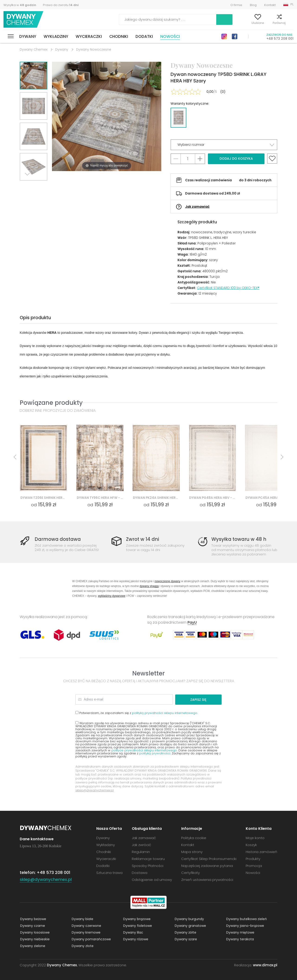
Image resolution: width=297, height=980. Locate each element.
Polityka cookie (194, 838)
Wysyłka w (20, 5)
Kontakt (270, 5)
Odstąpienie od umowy (152, 879)
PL (292, 4)
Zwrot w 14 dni (143, 539)
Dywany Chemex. (62, 965)
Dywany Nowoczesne (94, 49)
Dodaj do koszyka (236, 159)
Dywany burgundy (189, 919)
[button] (224, 145)
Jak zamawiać (197, 207)
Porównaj (269, 23)
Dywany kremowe (86, 932)
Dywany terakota (240, 939)
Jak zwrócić (141, 845)
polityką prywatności (155, 753)
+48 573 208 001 (280, 39)
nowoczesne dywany (167, 581)
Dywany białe (82, 919)
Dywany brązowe (136, 919)
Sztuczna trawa (109, 872)
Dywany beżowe (33, 919)
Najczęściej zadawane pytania (207, 865)
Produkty (253, 858)
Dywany (28, 36)
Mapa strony (192, 852)
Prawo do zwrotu (61, 5)
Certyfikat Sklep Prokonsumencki (209, 858)
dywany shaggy (149, 586)
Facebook (235, 36)
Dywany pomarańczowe (91, 939)
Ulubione (247, 23)
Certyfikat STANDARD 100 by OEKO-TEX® (228, 288)
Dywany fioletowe (137, 925)
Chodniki (119, 36)
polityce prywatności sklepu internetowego (144, 750)
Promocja (254, 865)
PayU (192, 622)
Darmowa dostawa (59, 539)
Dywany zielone (32, 946)
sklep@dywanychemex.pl (95, 790)
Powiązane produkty (51, 403)
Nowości (170, 36)
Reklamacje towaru (148, 858)
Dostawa (140, 872)
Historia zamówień (261, 852)
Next (28, 186)
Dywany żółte (185, 932)
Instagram (224, 36)
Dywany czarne (32, 925)
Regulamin (141, 852)
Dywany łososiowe (34, 932)
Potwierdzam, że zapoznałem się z (137, 712)
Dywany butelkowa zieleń (246, 919)
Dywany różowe (135, 939)
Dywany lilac (133, 932)
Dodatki (144, 36)
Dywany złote (82, 946)
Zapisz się (204, 699)
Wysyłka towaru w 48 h (240, 539)
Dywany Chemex (24, 20)
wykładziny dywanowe (112, 596)
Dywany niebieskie (34, 939)
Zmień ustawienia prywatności (207, 879)
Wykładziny (56, 36)
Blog (253, 5)
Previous (39, 186)
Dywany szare (185, 939)
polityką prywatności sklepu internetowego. (165, 713)
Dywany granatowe (190, 925)
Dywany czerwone (86, 925)
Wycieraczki (89, 36)
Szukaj (198, 19)
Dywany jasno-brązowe (245, 925)
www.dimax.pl (265, 965)
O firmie (236, 5)
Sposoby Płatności (148, 865)
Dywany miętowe (240, 932)
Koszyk (289, 23)
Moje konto (225, 23)
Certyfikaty (190, 872)
